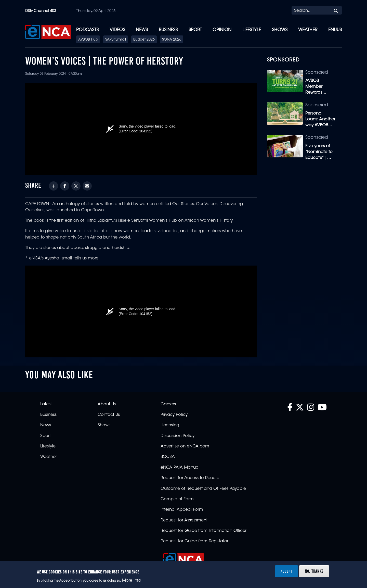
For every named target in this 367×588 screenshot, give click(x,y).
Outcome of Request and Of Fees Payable (203, 489)
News (142, 30)
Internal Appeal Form (182, 510)
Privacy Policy (174, 415)
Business (168, 30)
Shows (280, 30)
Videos (117, 30)
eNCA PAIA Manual (180, 468)
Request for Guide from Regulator (194, 541)
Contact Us (109, 415)
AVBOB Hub (88, 40)
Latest (46, 404)
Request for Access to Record (190, 478)
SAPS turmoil (116, 40)
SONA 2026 (172, 40)
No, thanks (314, 571)
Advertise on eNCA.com (185, 446)
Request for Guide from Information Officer (204, 531)
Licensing (170, 425)
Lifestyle (252, 30)
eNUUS (335, 30)
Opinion (222, 30)
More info (132, 581)
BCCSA (168, 457)
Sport (195, 30)
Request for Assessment (184, 520)
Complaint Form (177, 499)
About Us (107, 404)
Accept (286, 571)
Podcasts (87, 30)
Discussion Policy (178, 436)
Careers (168, 404)
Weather (308, 30)
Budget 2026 (144, 40)
